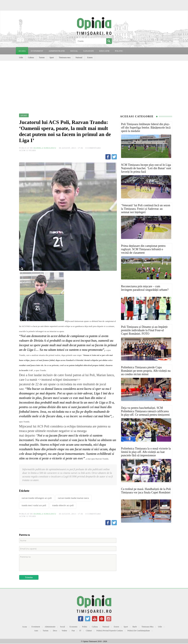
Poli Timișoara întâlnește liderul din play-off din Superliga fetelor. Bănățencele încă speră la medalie (146, 128)
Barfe (135, 627)
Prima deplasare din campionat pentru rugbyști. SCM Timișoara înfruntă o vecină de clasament (143, 249)
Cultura (31, 57)
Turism (42, 57)
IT (80, 631)
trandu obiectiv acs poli (63, 505)
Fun (73, 631)
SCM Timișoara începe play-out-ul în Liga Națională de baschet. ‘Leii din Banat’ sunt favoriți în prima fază (146, 168)
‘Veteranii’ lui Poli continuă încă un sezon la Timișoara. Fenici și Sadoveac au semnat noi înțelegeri (146, 209)
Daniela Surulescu (45, 148)
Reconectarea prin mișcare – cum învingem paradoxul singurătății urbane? (145, 288)
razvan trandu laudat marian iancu (73, 498)
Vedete (64, 631)
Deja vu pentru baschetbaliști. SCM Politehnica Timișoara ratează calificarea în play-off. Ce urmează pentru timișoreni (145, 411)
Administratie (50, 627)
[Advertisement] (94, 85)
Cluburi (89, 631)
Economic (74, 627)
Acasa (22, 51)
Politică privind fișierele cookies (110, 631)
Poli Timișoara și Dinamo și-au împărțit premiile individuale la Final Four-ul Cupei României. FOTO (144, 330)
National (79, 57)
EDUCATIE (104, 51)
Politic (85, 627)
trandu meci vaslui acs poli (34, 505)
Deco (55, 631)
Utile (21, 57)
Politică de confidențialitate (139, 631)
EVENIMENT (37, 51)
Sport (52, 57)
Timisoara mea (65, 57)
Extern (90, 57)
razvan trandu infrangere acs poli (37, 498)
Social (63, 627)
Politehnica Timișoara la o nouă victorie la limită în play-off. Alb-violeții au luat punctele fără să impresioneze (146, 452)
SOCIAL (74, 51)
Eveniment (36, 627)
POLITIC (119, 51)
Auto (36, 631)
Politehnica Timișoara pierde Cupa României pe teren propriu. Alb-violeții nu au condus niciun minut (146, 371)
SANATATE (89, 51)
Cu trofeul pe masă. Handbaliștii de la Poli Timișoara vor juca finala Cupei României (146, 491)
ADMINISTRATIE (57, 51)
